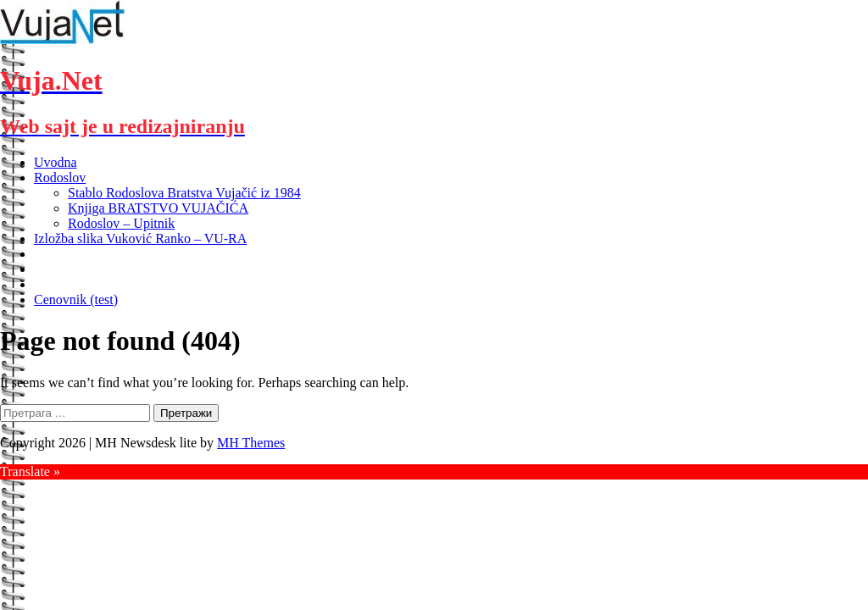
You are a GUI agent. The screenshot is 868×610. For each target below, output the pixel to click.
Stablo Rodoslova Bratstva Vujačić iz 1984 (184, 193)
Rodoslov (60, 177)
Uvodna (56, 162)
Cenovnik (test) (76, 299)
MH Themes (251, 443)
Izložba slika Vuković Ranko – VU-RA (140, 238)
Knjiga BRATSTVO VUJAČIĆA (158, 208)
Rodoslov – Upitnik (121, 223)
